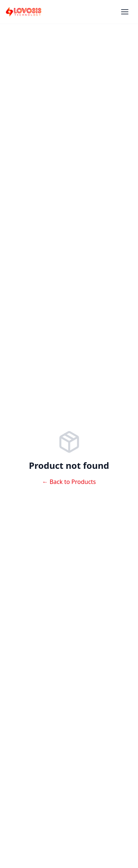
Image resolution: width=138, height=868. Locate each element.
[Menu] (125, 12)
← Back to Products (69, 482)
